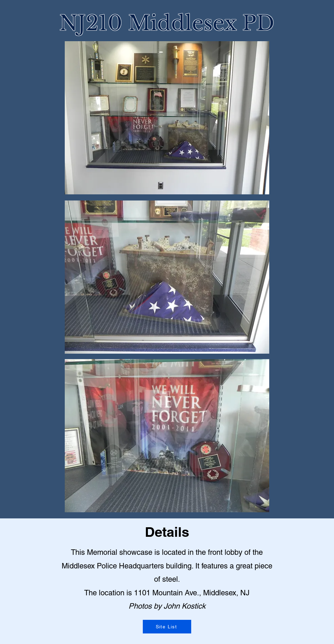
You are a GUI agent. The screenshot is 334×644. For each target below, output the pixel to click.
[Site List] (167, 627)
